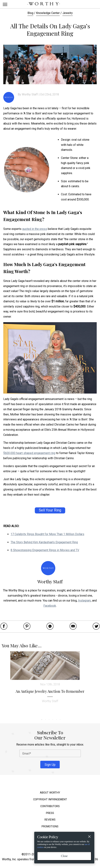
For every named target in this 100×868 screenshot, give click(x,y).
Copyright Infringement (50, 799)
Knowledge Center (48, 13)
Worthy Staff (30, 94)
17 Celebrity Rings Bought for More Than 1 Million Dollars (47, 534)
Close (64, 856)
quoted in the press (35, 229)
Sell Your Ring (50, 510)
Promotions (50, 827)
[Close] (89, 837)
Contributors (50, 806)
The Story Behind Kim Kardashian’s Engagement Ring (44, 542)
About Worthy (50, 793)
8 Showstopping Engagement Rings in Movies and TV (45, 550)
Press (50, 813)
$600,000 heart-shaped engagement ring (29, 453)
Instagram (84, 601)
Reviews (50, 820)
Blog (30, 13)
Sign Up (50, 765)
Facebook (50, 606)
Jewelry (68, 13)
